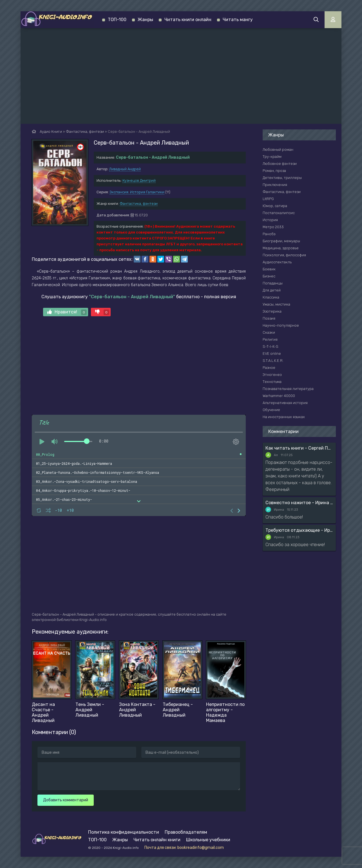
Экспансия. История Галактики (137, 192)
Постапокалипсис (279, 213)
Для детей (272, 290)
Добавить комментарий (66, 800)
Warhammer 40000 (279, 396)
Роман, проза (274, 171)
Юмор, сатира (275, 206)
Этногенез (272, 375)
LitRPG (268, 199)
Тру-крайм (272, 157)
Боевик (269, 269)
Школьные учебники (208, 840)
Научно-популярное (281, 325)
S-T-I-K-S (271, 346)
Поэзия (269, 318)
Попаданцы (273, 283)
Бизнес (269, 276)
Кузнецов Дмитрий (139, 180)
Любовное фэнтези (280, 164)
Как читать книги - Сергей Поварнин (299, 448)
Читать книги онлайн (188, 20)
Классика (271, 297)
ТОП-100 (117, 20)
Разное (269, 368)
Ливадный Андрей (125, 169)
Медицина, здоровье (281, 248)
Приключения (275, 185)
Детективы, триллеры (282, 178)
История (270, 220)
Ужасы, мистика (276, 304)
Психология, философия (284, 255)
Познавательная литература (288, 389)
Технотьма (272, 382)
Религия (270, 339)
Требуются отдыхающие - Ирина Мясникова (299, 530)
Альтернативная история (285, 403)
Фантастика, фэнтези (139, 204)
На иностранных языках (284, 417)
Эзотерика (272, 311)
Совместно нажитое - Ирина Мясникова (299, 503)
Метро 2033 (273, 227)
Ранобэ (269, 234)
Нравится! (67, 312)
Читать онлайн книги (157, 840)
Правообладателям (186, 832)
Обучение (271, 410)
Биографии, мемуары (281, 241)
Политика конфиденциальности (124, 832)
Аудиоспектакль (277, 262)
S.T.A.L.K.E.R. (273, 361)
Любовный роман (278, 150)
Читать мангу (238, 20)
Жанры (145, 20)
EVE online (272, 354)
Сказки (269, 332)
